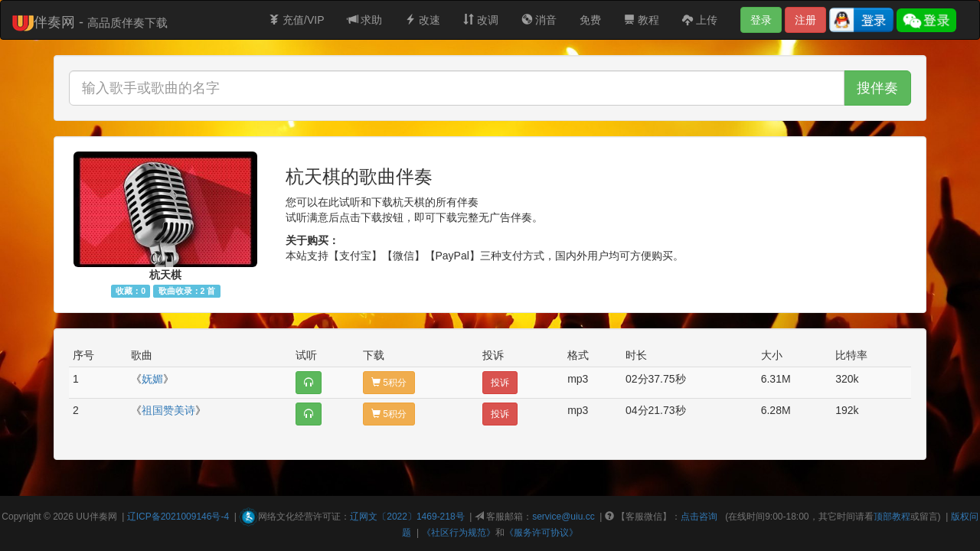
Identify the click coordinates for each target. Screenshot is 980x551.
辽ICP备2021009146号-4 (178, 517)
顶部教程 (892, 517)
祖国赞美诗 (168, 410)
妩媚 (152, 379)
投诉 (500, 383)
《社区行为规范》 (459, 533)
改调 (481, 20)
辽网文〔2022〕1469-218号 (407, 517)
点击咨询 (699, 517)
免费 (590, 20)
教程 (642, 20)
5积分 (389, 383)
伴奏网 (103, 517)
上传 (700, 20)
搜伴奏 (877, 88)
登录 (761, 20)
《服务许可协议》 (541, 533)
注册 (805, 20)
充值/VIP (296, 20)
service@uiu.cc (563, 517)
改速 (423, 20)
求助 (365, 20)
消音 (539, 20)
